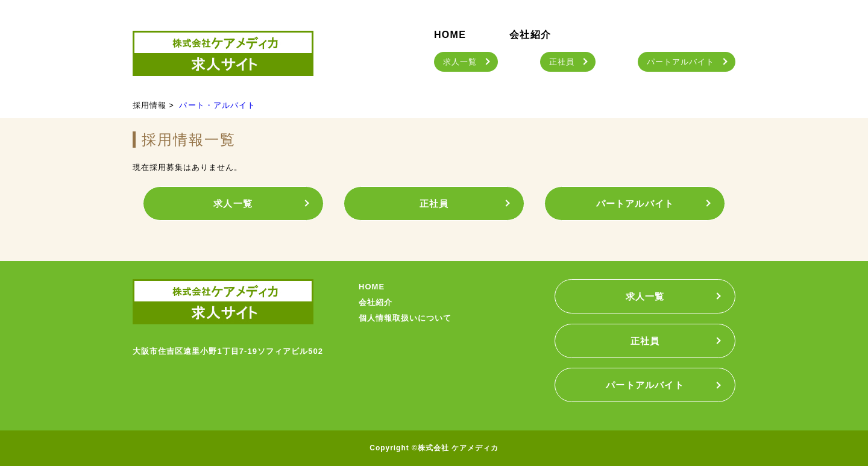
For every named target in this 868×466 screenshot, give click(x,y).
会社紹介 (530, 35)
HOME (450, 35)
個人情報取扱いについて (405, 318)
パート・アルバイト (217, 105)
